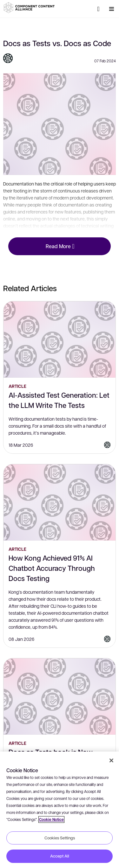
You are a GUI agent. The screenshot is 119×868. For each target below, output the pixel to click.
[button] (30, 8)
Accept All (60, 856)
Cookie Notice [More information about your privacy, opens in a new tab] (51, 819)
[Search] (98, 9)
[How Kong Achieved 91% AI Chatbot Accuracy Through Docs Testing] (60, 502)
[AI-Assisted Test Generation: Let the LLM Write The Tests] (60, 339)
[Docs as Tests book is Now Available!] (60, 696)
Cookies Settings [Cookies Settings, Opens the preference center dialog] (60, 838)
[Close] (111, 760)
